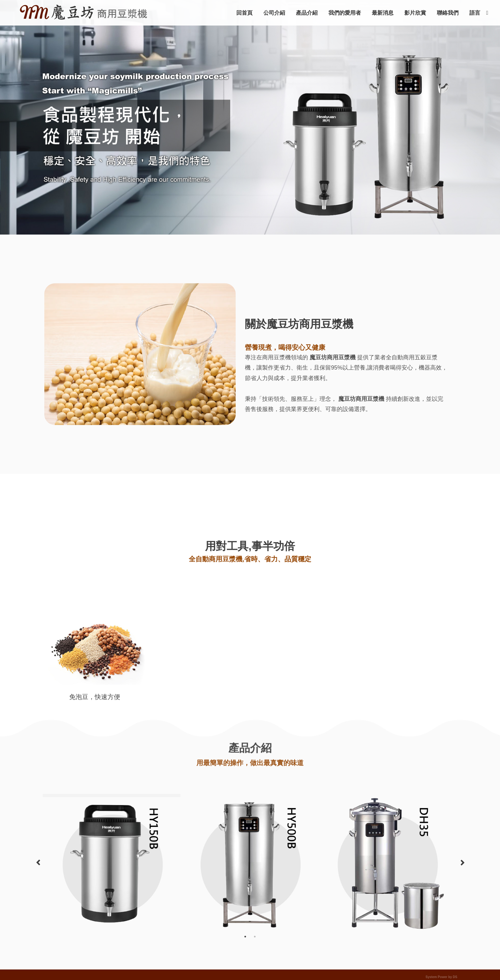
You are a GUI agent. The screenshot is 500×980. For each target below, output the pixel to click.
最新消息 (383, 13)
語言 (475, 13)
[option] (112, 796)
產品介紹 (307, 13)
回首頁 (244, 13)
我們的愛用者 (345, 13)
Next (462, 863)
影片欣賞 (415, 13)
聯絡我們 (448, 13)
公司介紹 (274, 13)
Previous (38, 863)
